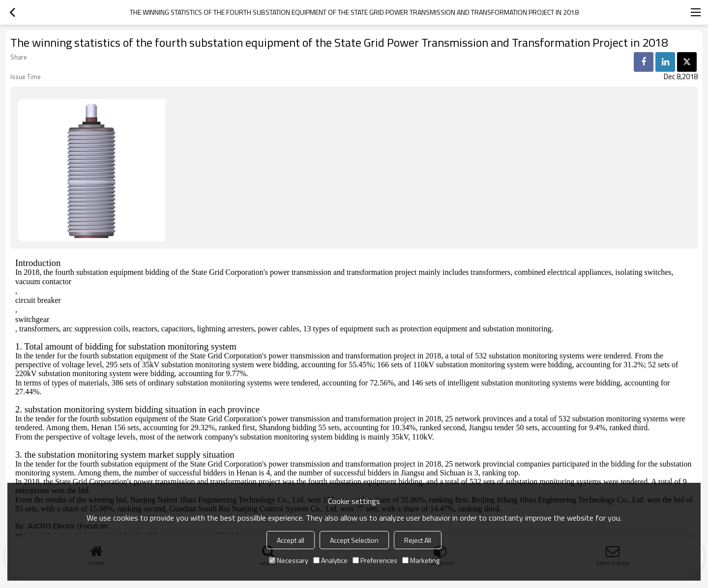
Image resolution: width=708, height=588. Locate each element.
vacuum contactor (43, 281)
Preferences (375, 560)
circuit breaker (38, 300)
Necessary (289, 560)
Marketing (421, 560)
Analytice (330, 560)
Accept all (291, 540)
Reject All (418, 540)
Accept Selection (354, 540)
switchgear (32, 319)
